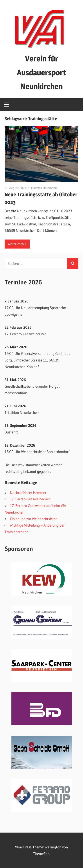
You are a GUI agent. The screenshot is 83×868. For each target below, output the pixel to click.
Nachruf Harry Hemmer (28, 493)
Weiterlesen (16, 244)
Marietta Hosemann (44, 188)
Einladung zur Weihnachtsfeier (33, 519)
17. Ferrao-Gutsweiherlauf (30, 499)
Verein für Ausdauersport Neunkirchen (41, 72)
